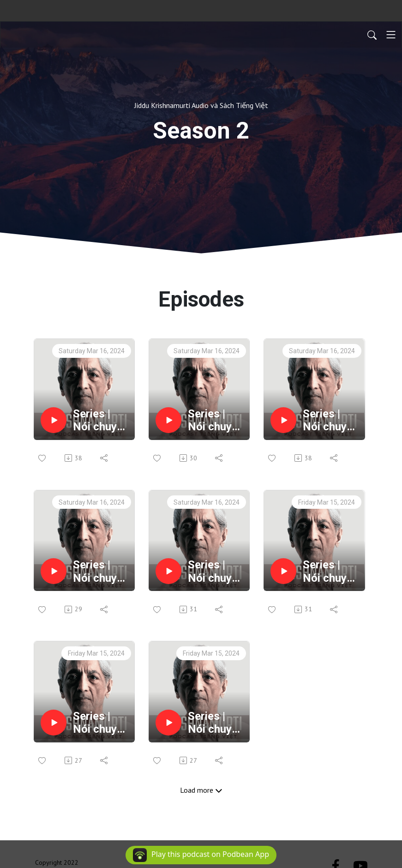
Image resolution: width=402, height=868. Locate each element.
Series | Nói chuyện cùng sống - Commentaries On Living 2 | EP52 (331, 572)
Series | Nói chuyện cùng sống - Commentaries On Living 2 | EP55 (331, 421)
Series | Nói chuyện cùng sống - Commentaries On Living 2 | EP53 (216, 572)
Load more (201, 790)
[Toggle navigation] (391, 35)
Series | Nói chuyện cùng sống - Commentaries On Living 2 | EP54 (101, 572)
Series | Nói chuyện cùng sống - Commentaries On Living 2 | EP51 (101, 723)
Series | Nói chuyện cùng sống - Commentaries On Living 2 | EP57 (101, 421)
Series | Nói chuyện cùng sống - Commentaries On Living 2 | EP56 (216, 421)
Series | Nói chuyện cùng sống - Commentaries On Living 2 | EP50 (216, 723)
